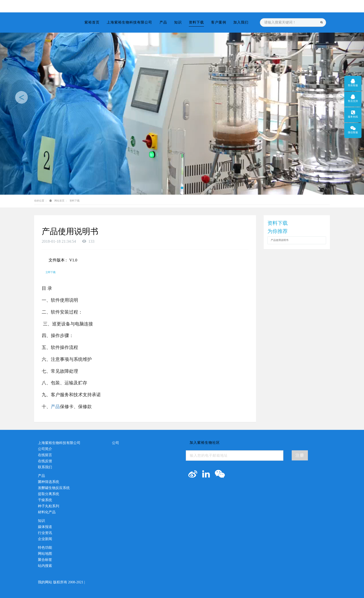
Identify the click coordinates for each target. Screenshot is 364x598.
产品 (55, 407)
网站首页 (59, 201)
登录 (311, 6)
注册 (321, 6)
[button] (18, 97)
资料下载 (75, 201)
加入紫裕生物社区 (205, 443)
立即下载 (51, 272)
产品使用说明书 (280, 240)
